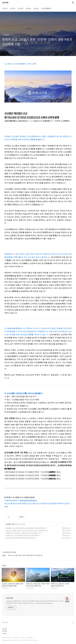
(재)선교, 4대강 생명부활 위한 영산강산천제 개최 (20, 538)
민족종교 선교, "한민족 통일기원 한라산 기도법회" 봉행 (22, 535)
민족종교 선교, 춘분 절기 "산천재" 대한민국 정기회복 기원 (23, 533)
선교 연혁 (20, 8)
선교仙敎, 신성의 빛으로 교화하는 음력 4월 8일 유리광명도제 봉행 (25, 528)
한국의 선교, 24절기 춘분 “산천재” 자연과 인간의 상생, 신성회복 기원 (26, 530)
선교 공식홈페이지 (46, 8)
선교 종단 (28, 8)
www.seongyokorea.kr (28, 500)
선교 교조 (13, 8)
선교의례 (8, 524)
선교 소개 (5, 8)
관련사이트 (5, 622)
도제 (13, 524)
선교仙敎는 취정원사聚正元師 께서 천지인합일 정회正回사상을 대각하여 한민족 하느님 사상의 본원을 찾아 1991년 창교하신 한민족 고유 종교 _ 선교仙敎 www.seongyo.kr (35, 602)
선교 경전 (36, 8)
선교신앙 (5, 3)
